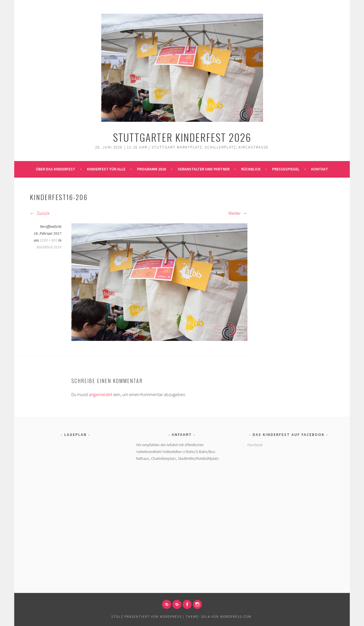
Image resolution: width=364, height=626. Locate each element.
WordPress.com (236, 616)
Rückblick (251, 169)
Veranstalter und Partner (204, 169)
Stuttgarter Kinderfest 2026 (182, 137)
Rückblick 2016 (49, 247)
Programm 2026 (152, 169)
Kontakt (320, 169)
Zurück (40, 213)
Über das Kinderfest (56, 169)
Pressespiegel (286, 169)
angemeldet (100, 394)
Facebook (255, 445)
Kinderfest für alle (106, 169)
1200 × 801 (49, 240)
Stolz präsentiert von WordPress (146, 616)
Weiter (238, 213)
